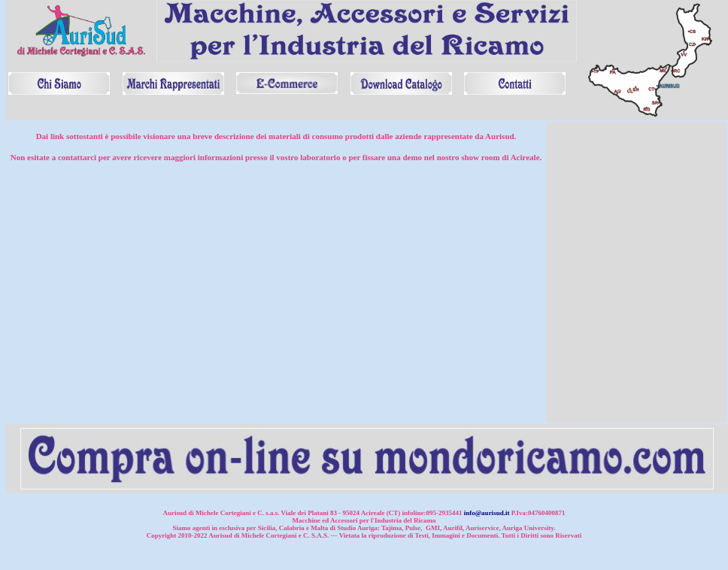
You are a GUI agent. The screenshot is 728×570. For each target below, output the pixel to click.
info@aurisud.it (487, 513)
